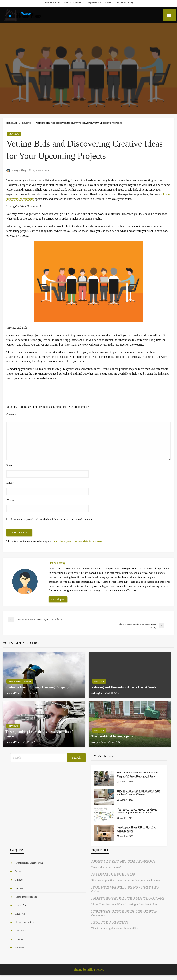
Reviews (27, 123)
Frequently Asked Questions (100, 3)
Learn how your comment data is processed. (78, 541)
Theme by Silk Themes (88, 970)
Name (10, 465)
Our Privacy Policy (124, 3)
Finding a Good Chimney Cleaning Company (37, 687)
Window (19, 947)
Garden (19, 888)
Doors (18, 871)
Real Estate (21, 930)
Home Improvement (20, 681)
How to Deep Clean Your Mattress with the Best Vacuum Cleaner (139, 793)
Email (10, 483)
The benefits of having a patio (112, 736)
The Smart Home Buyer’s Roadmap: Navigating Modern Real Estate (137, 811)
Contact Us (79, 3)
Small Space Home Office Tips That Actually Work (137, 829)
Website (10, 500)
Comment (12, 414)
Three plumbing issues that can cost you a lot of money (39, 734)
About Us (67, 3)
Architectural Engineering (29, 863)
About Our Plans (52, 3)
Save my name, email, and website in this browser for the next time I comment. (52, 519)
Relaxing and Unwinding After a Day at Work (124, 687)
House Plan (21, 905)
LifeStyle (20, 914)
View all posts (58, 599)
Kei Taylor (97, 693)
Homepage (12, 123)
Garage (19, 880)
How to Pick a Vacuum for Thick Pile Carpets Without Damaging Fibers (138, 774)
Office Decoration (25, 922)
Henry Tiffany (19, 170)
